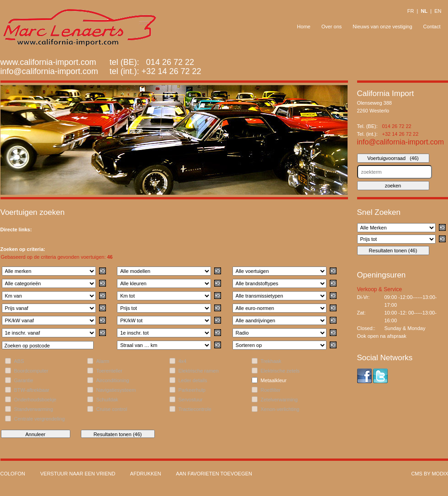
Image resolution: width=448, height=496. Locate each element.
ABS (19, 361)
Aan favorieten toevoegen (214, 474)
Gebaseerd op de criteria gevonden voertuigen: (57, 257)
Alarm (103, 361)
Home (303, 27)
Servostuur (191, 400)
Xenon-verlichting (280, 409)
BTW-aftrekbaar (32, 390)
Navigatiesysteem (116, 390)
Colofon (13, 474)
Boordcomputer (31, 371)
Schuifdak (107, 400)
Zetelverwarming (279, 400)
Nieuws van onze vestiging (382, 27)
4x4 (183, 361)
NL (424, 11)
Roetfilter (271, 390)
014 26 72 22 (397, 126)
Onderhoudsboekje (35, 400)
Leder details (193, 380)
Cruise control (112, 409)
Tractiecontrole (195, 409)
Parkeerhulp (192, 390)
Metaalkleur (274, 380)
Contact (432, 27)
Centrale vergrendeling (40, 419)
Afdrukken (146, 474)
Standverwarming (34, 409)
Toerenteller (109, 371)
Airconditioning (113, 380)
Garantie (24, 380)
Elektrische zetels (280, 371)
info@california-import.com (49, 71)
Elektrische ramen (199, 371)
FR (411, 11)
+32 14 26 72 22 (171, 71)
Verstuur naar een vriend (78, 474)
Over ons (332, 27)
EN (438, 11)
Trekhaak (271, 361)
